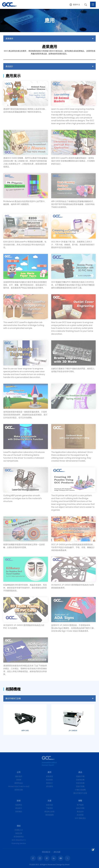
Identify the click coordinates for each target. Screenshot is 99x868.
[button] (75, 5)
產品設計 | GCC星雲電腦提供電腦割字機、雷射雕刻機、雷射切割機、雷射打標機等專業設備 (9, 4)
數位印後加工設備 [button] (13, 698)
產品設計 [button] (9, 66)
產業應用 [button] (9, 39)
